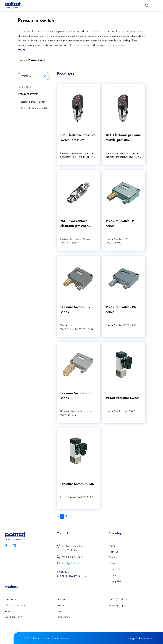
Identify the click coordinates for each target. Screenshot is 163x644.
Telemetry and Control (17, 605)
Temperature (63, 617)
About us (113, 552)
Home (112, 546)
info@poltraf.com (71, 564)
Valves (8, 611)
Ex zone (61, 599)
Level (60, 611)
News (112, 564)
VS (155, 639)
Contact (113, 575)
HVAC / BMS (117, 599)
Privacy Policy (116, 581)
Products (113, 558)
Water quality (116, 605)
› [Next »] (70, 516)
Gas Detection (13, 617)
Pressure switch (37, 60)
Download (114, 570)
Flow (60, 605)
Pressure (22, 60)
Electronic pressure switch (33, 102)
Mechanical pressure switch (34, 108)
